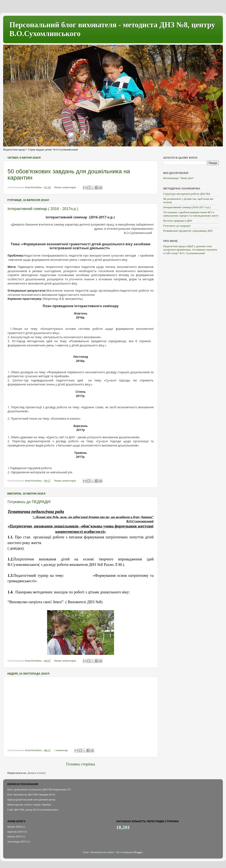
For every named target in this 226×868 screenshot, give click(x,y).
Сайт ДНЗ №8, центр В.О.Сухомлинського (33, 810)
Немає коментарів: (66, 187)
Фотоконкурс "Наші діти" (179, 178)
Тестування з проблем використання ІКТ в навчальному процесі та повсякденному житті (191, 214)
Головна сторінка (80, 764)
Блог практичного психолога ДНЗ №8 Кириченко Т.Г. (39, 789)
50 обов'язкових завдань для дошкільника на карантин (69, 174)
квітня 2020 (14, 827)
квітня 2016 (14, 836)
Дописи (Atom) (37, 773)
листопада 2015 (17, 841)
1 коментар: (62, 750)
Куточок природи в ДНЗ (178, 221)
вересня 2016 (15, 832)
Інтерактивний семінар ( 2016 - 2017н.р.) (43, 209)
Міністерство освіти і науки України (29, 805)
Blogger (138, 852)
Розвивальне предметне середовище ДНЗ (188, 231)
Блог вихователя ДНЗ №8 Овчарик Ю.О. (31, 794)
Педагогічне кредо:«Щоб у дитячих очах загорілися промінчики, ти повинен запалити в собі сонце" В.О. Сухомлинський (190, 250)
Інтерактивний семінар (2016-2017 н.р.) (187, 207)
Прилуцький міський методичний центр (31, 799)
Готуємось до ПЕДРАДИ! (29, 502)
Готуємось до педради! (177, 226)
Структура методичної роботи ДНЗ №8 (187, 194)
